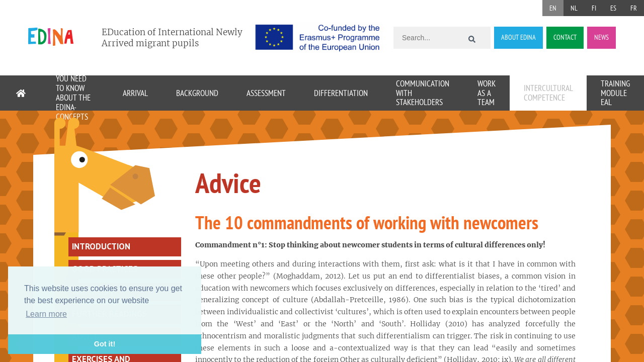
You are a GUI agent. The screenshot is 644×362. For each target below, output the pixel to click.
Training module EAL (615, 93)
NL (574, 8)
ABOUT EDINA (518, 37)
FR (634, 8)
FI (594, 8)
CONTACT (565, 37)
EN (553, 8)
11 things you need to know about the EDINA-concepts (73, 93)
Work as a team (487, 93)
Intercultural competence (548, 93)
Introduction (101, 246)
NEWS (601, 37)
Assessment (266, 93)
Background (197, 93)
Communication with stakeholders (423, 93)
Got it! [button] (105, 344)
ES (613, 8)
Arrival (135, 93)
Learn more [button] (46, 314)
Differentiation (341, 93)
